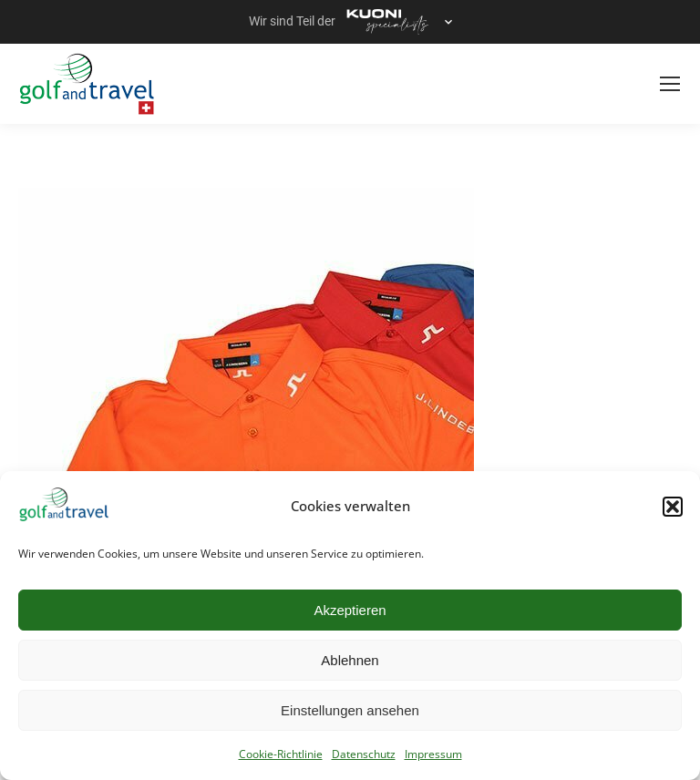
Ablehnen (350, 660)
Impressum (433, 754)
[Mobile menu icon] (670, 84)
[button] (673, 507)
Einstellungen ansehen (350, 710)
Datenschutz (364, 754)
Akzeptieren (350, 610)
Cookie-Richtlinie (281, 754)
